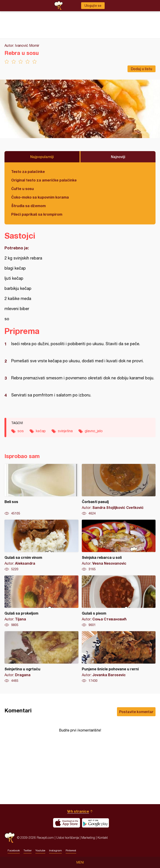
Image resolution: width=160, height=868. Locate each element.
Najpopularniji (42, 157)
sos (21, 431)
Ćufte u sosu (23, 189)
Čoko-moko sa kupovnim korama (40, 197)
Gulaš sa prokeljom (41, 601)
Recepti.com (10, 838)
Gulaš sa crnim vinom (41, 546)
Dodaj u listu (142, 69)
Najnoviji (118, 157)
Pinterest (71, 850)
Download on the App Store (67, 823)
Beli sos (41, 490)
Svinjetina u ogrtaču (41, 657)
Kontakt (103, 838)
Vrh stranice (78, 811)
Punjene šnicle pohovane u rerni (119, 657)
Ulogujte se (93, 6)
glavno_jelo (94, 431)
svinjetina (65, 431)
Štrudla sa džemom (28, 206)
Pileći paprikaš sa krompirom (37, 214)
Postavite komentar (136, 712)
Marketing (88, 838)
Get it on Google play (95, 823)
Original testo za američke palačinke (44, 180)
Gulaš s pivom (119, 601)
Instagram (55, 850)
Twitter (28, 850)
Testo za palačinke (28, 171)
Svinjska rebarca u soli (119, 546)
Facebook (14, 850)
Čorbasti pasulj (119, 490)
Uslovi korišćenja (68, 838)
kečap (41, 431)
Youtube (40, 850)
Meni (80, 862)
